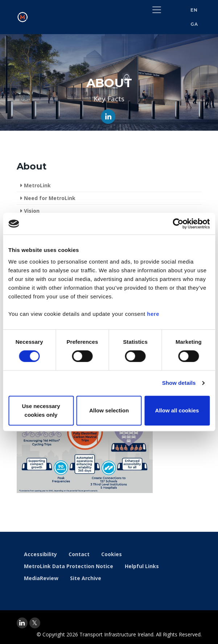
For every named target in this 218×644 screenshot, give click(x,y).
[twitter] (35, 623)
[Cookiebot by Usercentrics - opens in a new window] (178, 224)
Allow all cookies (177, 410)
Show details (179, 383)
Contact (79, 554)
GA (194, 24)
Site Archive (86, 578)
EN (194, 10)
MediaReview (41, 578)
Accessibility (40, 554)
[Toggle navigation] (157, 10)
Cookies (112, 554)
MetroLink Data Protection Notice (69, 566)
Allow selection (109, 410)
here (153, 314)
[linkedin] (22, 623)
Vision (32, 211)
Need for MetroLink (50, 198)
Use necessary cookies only (41, 410)
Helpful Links (142, 566)
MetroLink (37, 185)
